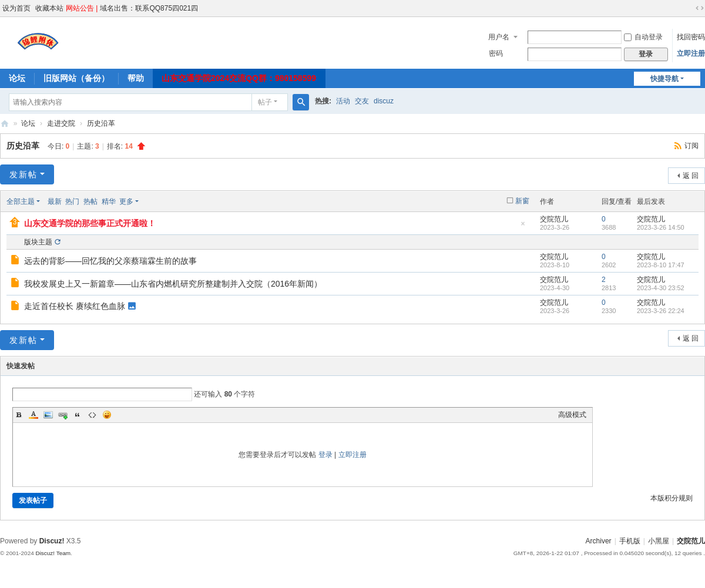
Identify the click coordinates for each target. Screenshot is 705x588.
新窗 (522, 201)
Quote (78, 415)
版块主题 (38, 242)
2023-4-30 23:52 (661, 288)
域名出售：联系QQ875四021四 (149, 8)
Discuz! (52, 541)
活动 (343, 101)
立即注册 (691, 53)
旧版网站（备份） (76, 78)
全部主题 (21, 201)
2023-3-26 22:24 (661, 311)
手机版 (630, 541)
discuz (384, 101)
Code (92, 415)
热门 (72, 201)
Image (48, 415)
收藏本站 (49, 8)
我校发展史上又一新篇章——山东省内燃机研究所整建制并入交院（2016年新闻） (173, 284)
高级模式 (572, 415)
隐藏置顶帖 (523, 227)
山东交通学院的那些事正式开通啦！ (90, 223)
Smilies (107, 415)
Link (63, 415)
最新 (55, 201)
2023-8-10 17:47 (661, 265)
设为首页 (16, 8)
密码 (496, 53)
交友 (362, 101)
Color (33, 415)
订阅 (691, 146)
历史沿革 (101, 123)
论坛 (17, 78)
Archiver (599, 541)
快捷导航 (664, 79)
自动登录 (643, 37)
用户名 (499, 37)
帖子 (265, 102)
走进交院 (61, 123)
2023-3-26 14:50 (661, 227)
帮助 (136, 78)
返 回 (691, 176)
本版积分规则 (672, 498)
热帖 (90, 201)
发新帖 (23, 174)
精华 (109, 201)
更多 (126, 201)
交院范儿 (5, 124)
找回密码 (691, 37)
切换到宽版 (700, 8)
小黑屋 (659, 541)
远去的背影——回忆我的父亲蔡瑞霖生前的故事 (110, 261)
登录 (325, 455)
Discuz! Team (53, 553)
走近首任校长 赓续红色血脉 (75, 306)
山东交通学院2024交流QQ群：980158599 (239, 78)
